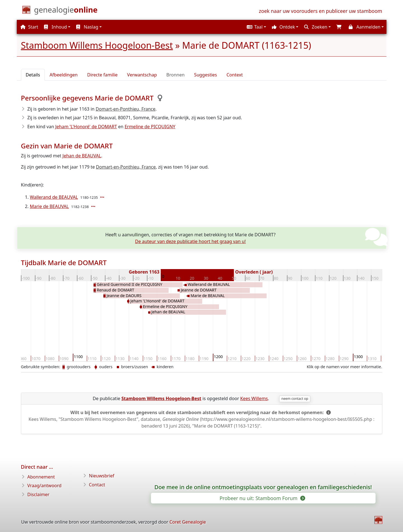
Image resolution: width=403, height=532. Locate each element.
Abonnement (41, 477)
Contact (97, 485)
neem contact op (295, 399)
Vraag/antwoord (45, 486)
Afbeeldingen (64, 75)
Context (235, 75)
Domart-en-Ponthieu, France (126, 109)
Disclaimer (39, 494)
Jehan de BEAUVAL (82, 156)
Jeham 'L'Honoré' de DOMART (86, 127)
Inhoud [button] (55, 27)
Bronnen (175, 75)
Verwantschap (142, 75)
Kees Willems (254, 398)
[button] (256, 27)
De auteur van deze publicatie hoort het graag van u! (190, 241)
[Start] (66, 11)
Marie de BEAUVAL (49, 206)
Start (29, 27)
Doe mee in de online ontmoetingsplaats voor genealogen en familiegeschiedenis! (263, 487)
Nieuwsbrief (102, 476)
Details (33, 75)
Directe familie (102, 75)
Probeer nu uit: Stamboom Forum (262, 498)
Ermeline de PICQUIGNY (150, 127)
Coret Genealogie (188, 522)
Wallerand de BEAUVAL (54, 197)
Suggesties (206, 75)
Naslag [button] (87, 27)
